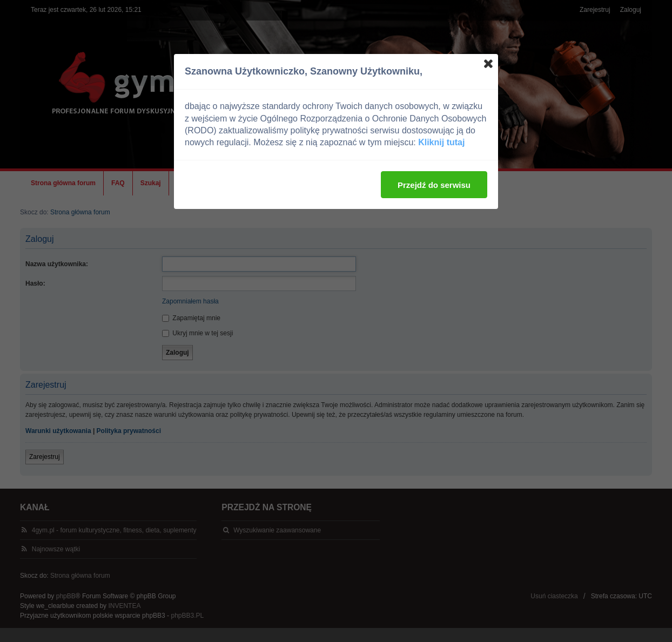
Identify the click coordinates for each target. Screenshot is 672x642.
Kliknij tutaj (441, 142)
